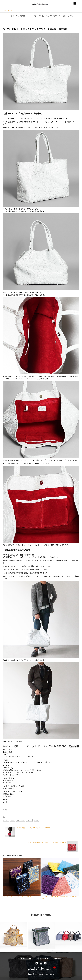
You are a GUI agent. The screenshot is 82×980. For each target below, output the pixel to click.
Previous (4, 936)
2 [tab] (27, 951)
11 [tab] (56, 951)
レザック (6, 820)
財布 (31, 959)
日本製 (36, 820)
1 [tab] (24, 951)
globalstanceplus (41, 5)
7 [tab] (43, 951)
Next (79, 936)
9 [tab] (49, 951)
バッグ (10, 10)
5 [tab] (36, 951)
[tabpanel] (14, 936)
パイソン (29, 820)
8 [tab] (46, 951)
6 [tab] (40, 951)
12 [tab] (59, 951)
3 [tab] (30, 951)
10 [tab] (52, 951)
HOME (5, 10)
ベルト (47, 959)
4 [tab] (33, 951)
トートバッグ (21, 820)
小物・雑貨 (58, 959)
